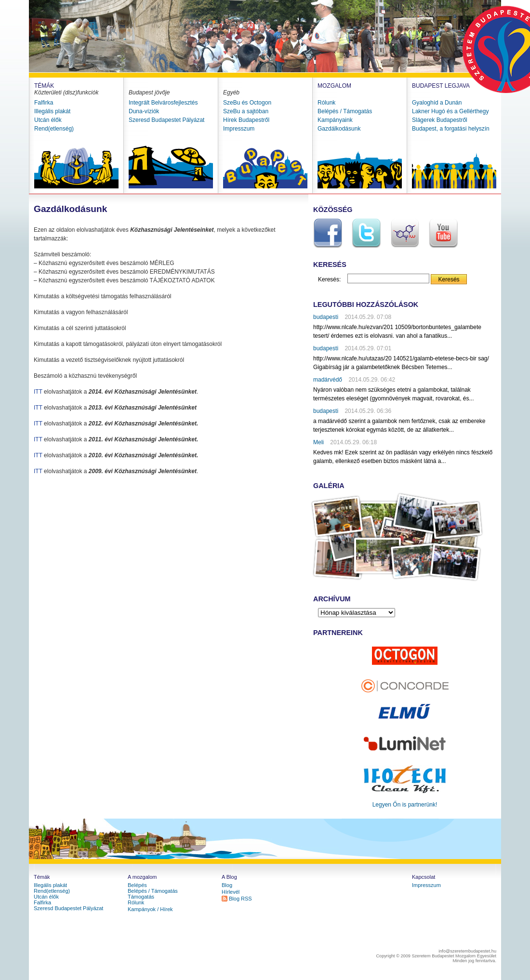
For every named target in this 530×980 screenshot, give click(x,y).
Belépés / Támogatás (345, 111)
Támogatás (141, 897)
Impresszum (239, 129)
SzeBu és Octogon (247, 103)
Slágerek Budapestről (440, 120)
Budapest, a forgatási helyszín (451, 129)
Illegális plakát (52, 111)
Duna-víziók (144, 111)
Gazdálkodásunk (339, 129)
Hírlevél (231, 892)
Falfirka (44, 103)
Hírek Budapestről (246, 120)
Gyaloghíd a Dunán (437, 103)
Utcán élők (48, 120)
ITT (38, 392)
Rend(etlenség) (54, 129)
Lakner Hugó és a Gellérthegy (450, 111)
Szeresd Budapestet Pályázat (166, 120)
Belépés (137, 885)
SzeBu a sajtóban (246, 111)
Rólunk (326, 103)
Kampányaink (335, 120)
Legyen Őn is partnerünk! (405, 805)
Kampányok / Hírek (150, 909)
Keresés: (329, 279)
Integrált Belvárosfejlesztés (163, 103)
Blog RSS (240, 899)
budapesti (326, 317)
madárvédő (328, 380)
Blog (227, 885)
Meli (318, 442)
